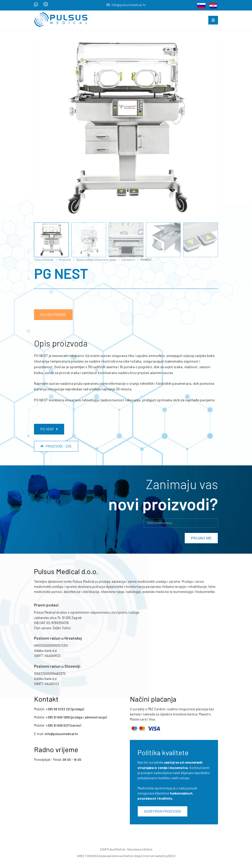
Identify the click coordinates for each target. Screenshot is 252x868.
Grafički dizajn (133, 856)
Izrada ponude (53, 314)
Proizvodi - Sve (56, 446)
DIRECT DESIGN (87, 856)
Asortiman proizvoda (163, 811)
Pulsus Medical (44, 260)
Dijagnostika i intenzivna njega (96, 260)
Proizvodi (65, 260)
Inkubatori (128, 260)
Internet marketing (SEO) (159, 856)
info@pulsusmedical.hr (129, 5)
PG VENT (49, 429)
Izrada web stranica (110, 856)
